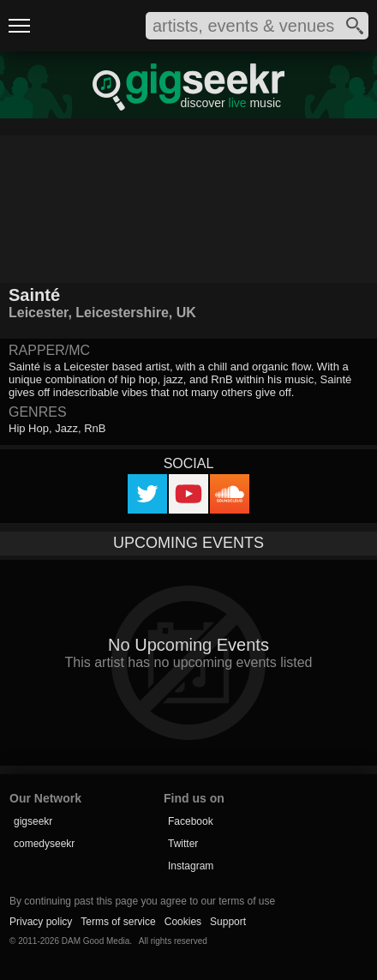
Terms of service (118, 922)
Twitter (183, 844)
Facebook (191, 821)
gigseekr (33, 821)
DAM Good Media (96, 941)
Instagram (191, 866)
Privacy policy (41, 922)
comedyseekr (44, 844)
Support (228, 922)
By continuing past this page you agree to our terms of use (142, 901)
